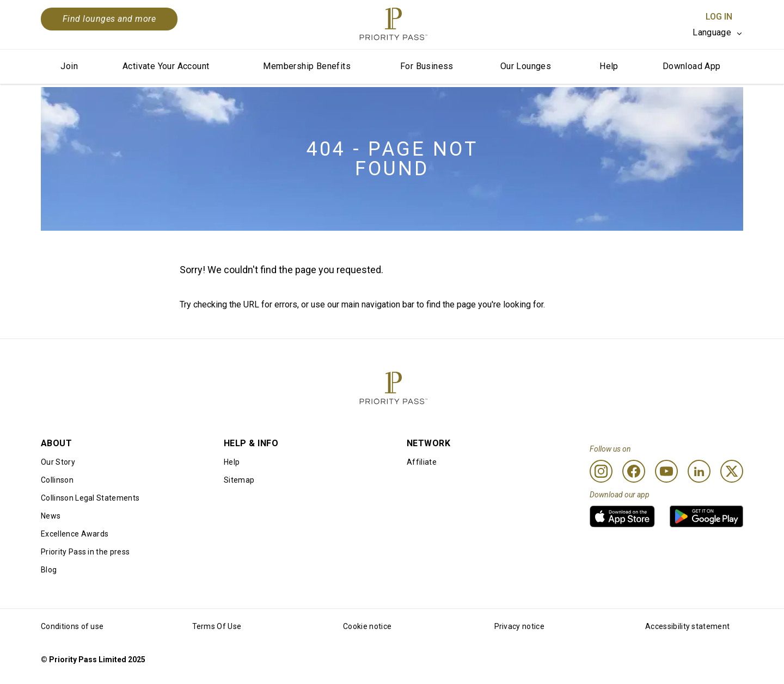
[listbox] (718, 33)
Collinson (57, 480)
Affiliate (422, 462)
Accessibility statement (687, 626)
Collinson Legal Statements (90, 498)
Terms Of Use (217, 626)
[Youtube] (666, 471)
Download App (692, 66)
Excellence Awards (75, 534)
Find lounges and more (109, 19)
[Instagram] (601, 471)
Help (609, 66)
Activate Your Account (166, 66)
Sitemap (239, 480)
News (51, 516)
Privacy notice (519, 626)
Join (69, 66)
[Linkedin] (699, 471)
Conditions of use (72, 626)
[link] (622, 516)
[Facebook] (634, 471)
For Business (427, 66)
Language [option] (712, 32)
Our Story (58, 462)
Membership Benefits (307, 66)
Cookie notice (367, 626)
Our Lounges (526, 66)
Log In (719, 17)
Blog (49, 570)
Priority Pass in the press (85, 552)
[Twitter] (732, 471)
